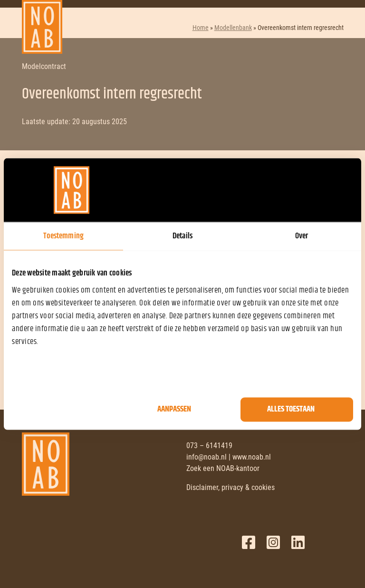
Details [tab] (182, 236)
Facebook (249, 542)
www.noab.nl (252, 457)
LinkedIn (298, 542)
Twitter (273, 542)
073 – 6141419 (209, 446)
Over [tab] (302, 236)
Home (201, 28)
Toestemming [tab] (63, 236)
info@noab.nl (207, 457)
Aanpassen (174, 410)
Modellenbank (233, 28)
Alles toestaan (291, 410)
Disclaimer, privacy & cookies (231, 487)
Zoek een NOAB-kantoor (223, 468)
